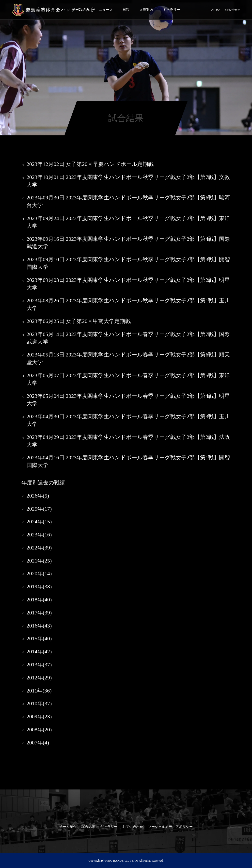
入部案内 (146, 10)
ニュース (106, 10)
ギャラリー (172, 10)
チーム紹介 (68, 827)
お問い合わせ (232, 10)
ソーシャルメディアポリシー (170, 827)
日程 (126, 10)
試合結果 (88, 827)
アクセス (216, 10)
